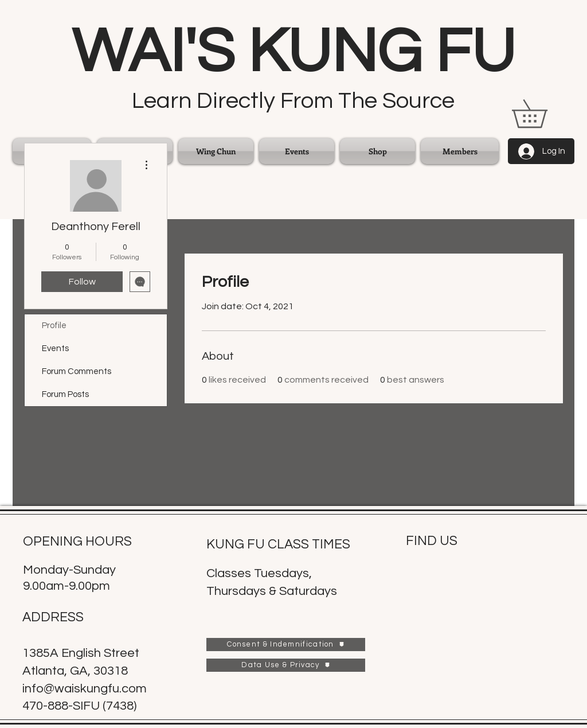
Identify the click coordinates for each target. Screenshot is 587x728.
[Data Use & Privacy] (286, 665)
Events (55, 349)
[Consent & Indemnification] (286, 645)
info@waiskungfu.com (85, 689)
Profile (54, 326)
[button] (216, 151)
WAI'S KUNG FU (293, 52)
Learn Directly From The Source (293, 101)
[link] (543, 114)
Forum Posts (65, 394)
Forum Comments (77, 371)
